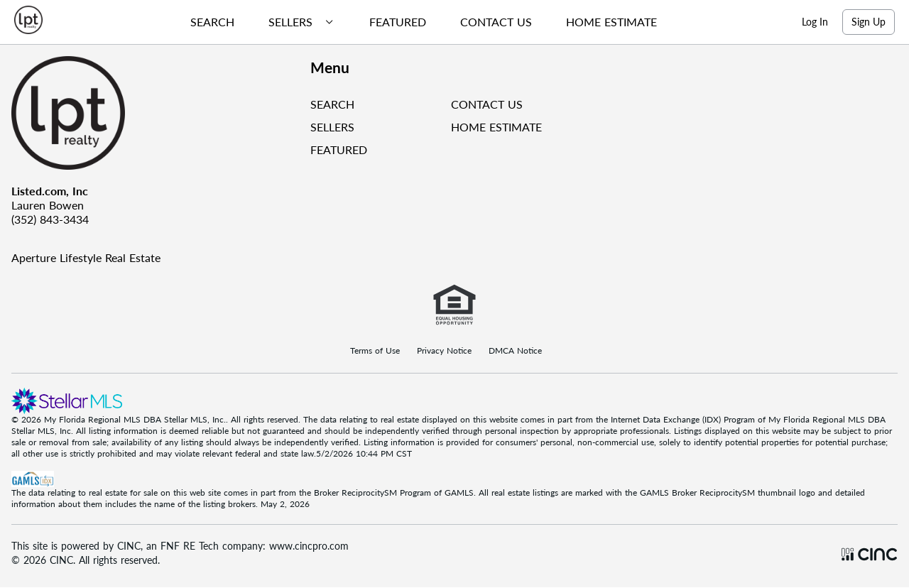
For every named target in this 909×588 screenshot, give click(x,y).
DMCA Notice (515, 351)
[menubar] (418, 22)
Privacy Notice (444, 351)
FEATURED (339, 149)
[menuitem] (207, 22)
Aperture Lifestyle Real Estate (86, 257)
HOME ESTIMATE (496, 127)
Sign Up (869, 22)
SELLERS (332, 127)
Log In (815, 22)
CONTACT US (487, 104)
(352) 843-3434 (50, 219)
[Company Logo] (155, 113)
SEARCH (332, 104)
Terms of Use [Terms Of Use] (375, 351)
